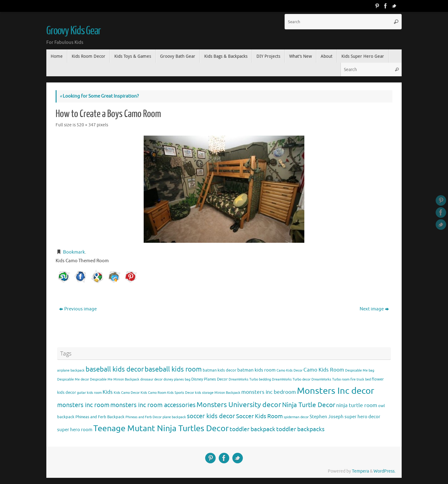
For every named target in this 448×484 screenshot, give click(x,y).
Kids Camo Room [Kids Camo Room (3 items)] (153, 393)
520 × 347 (86, 125)
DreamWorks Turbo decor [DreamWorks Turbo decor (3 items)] (291, 379)
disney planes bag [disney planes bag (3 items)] (177, 379)
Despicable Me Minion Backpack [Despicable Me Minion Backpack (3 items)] (115, 379)
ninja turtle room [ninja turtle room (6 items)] (357, 405)
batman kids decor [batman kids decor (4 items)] (220, 370)
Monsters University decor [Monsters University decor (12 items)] (239, 405)
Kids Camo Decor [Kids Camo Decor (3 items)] (127, 393)
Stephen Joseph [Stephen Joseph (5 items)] (327, 417)
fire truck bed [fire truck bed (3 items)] (361, 379)
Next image (374, 309)
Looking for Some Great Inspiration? (99, 96)
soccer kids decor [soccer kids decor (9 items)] (211, 416)
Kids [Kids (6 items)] (108, 392)
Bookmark (74, 252)
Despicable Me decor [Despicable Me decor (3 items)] (73, 379)
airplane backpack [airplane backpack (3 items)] (71, 370)
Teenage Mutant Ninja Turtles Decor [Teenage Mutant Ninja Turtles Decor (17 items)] (161, 428)
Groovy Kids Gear (74, 31)
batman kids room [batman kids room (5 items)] (256, 370)
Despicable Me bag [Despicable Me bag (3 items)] (360, 370)
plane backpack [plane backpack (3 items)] (174, 417)
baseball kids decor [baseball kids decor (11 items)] (115, 369)
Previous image (78, 309)
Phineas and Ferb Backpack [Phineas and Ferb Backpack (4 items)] (100, 417)
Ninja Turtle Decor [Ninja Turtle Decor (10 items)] (309, 405)
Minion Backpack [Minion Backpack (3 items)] (227, 393)
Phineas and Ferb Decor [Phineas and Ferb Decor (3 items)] (144, 417)
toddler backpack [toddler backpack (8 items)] (252, 429)
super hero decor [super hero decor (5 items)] (362, 417)
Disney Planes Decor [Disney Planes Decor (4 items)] (209, 379)
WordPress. (385, 471)
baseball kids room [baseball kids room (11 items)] (173, 369)
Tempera (360, 471)
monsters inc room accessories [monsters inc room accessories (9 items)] (153, 405)
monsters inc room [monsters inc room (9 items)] (83, 405)
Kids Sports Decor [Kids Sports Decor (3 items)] (181, 393)
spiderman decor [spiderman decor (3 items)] (296, 417)
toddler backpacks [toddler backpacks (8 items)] (300, 429)
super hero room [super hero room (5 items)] (75, 430)
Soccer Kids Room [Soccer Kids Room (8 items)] (259, 416)
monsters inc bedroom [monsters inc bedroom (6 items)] (269, 392)
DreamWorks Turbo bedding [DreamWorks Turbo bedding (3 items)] (250, 379)
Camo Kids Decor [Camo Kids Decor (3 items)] (290, 370)
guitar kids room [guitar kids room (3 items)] (89, 393)
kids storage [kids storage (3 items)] (204, 393)
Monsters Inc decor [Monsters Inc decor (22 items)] (336, 391)
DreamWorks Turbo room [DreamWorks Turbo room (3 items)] (330, 379)
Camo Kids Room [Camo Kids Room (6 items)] (324, 370)
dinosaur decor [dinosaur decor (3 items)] (151, 379)
